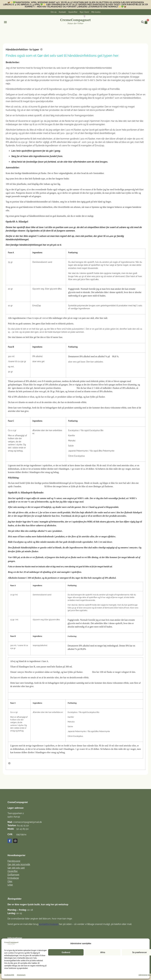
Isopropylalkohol (40, 645)
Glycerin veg (38, 289)
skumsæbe (61, 216)
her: (116, 56)
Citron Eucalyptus (75, 736)
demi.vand (120, 276)
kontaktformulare (48, 924)
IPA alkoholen (21, 397)
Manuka (72, 441)
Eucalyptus (73, 430)
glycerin (111, 522)
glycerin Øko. (56, 289)
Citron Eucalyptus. (77, 456)
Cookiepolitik (9, 975)
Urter (10, 885)
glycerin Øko (54, 620)
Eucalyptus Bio (96, 430)
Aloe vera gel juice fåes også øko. (84, 279)
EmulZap (73, 95)
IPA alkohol (85, 356)
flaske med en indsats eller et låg (40, 567)
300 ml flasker (73, 130)
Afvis (103, 952)
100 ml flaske (106, 672)
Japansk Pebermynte (78, 451)
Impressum (21, 975)
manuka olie (53, 542)
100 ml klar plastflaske (16, 184)
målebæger (12, 124)
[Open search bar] (143, 22)
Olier (10, 881)
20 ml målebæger (32, 572)
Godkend (66, 952)
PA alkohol (38, 356)
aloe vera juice (93, 276)
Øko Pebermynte (106, 451)
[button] (5, 22)
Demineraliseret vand (42, 262)
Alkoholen (13, 578)
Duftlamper (13, 875)
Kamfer (72, 435)
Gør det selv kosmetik (19, 864)
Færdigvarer (14, 861)
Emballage (13, 878)
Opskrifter (13, 871)
